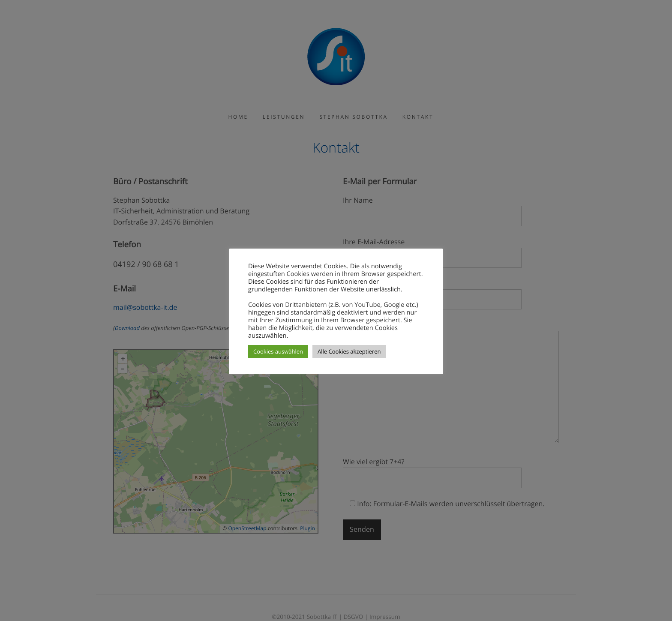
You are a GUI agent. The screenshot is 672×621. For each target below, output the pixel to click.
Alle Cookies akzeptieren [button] (349, 351)
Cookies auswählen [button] (278, 351)
